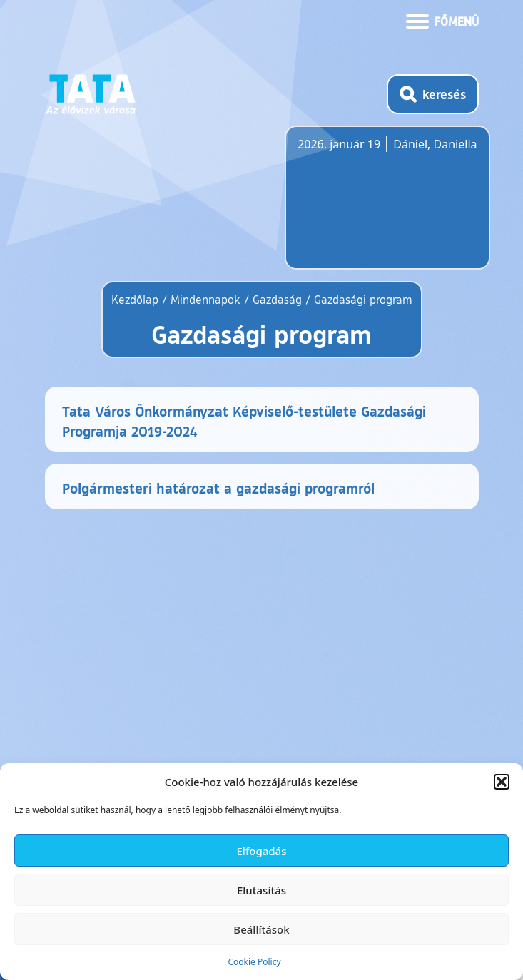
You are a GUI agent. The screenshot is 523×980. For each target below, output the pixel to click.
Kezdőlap (137, 300)
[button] (502, 782)
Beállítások (261, 929)
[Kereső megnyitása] (433, 94)
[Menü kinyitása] (442, 20)
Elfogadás (262, 851)
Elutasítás (261, 890)
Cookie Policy (254, 962)
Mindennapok (205, 300)
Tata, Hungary (377, 206)
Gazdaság (277, 300)
